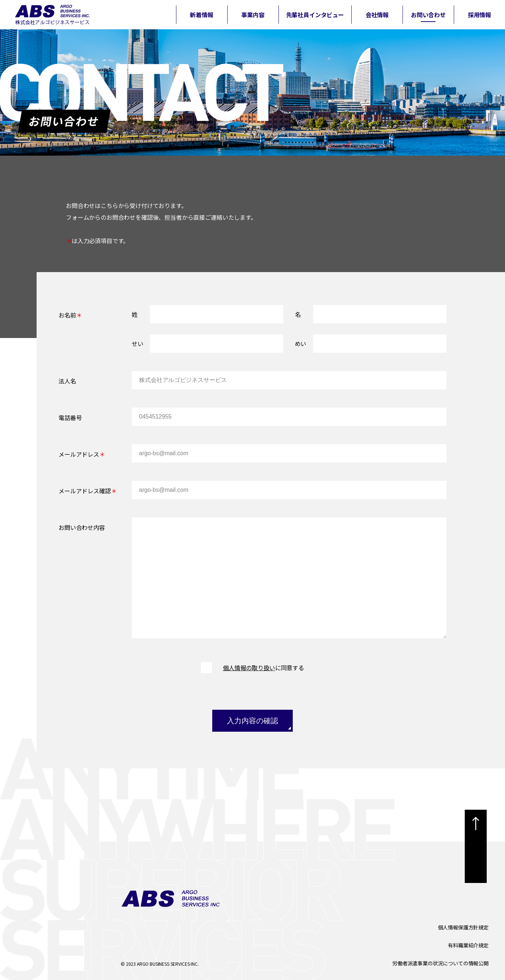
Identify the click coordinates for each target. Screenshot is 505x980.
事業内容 (253, 15)
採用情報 (480, 15)
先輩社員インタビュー (315, 15)
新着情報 (201, 15)
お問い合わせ (428, 15)
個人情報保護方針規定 (463, 927)
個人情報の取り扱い (249, 668)
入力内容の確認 (252, 721)
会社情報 (377, 15)
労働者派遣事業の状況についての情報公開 (440, 963)
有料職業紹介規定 (468, 945)
